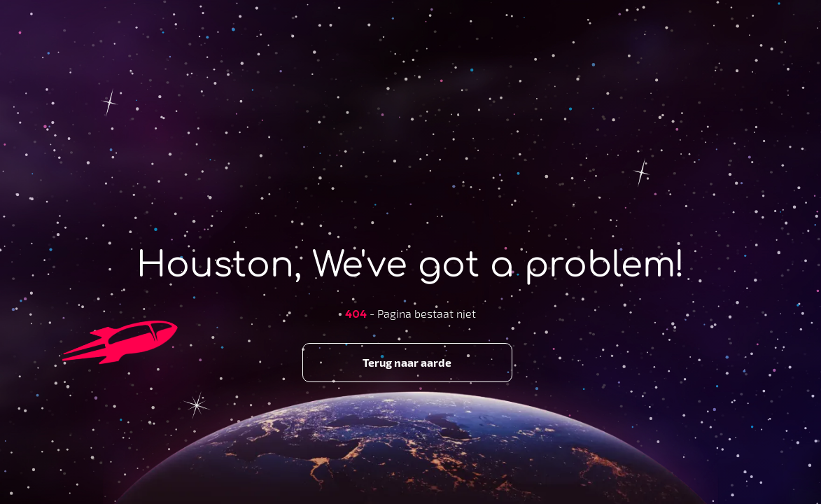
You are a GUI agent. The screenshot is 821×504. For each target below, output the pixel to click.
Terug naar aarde (407, 362)
